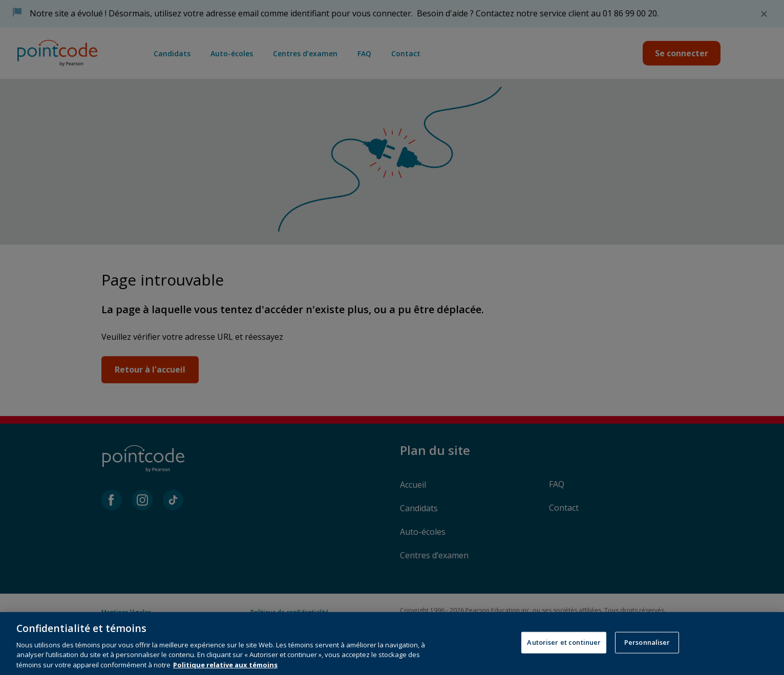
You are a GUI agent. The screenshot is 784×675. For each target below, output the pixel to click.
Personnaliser (647, 649)
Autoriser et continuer (564, 649)
